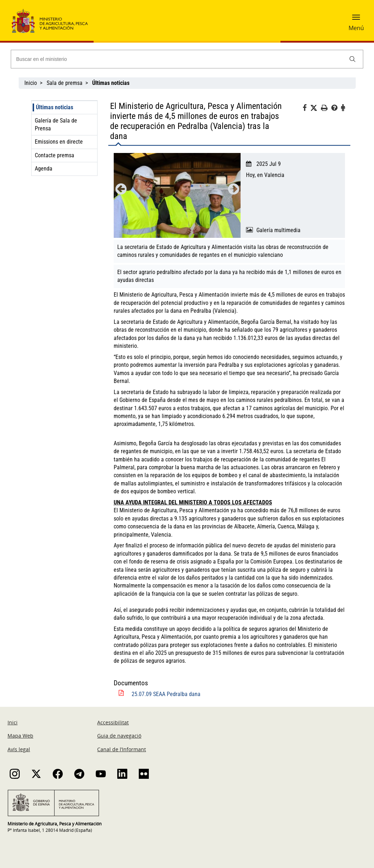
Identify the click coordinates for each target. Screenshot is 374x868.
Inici (13, 722)
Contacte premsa (55, 155)
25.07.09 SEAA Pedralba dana (166, 694)
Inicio (31, 83)
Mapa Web (20, 736)
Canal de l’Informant (122, 749)
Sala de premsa (65, 83)
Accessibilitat (113, 722)
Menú (356, 28)
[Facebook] (306, 109)
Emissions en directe (59, 142)
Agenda (44, 169)
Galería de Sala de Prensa (56, 124)
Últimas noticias (55, 107)
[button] (356, 20)
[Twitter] (316, 108)
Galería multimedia (278, 230)
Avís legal (19, 749)
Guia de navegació (119, 736)
